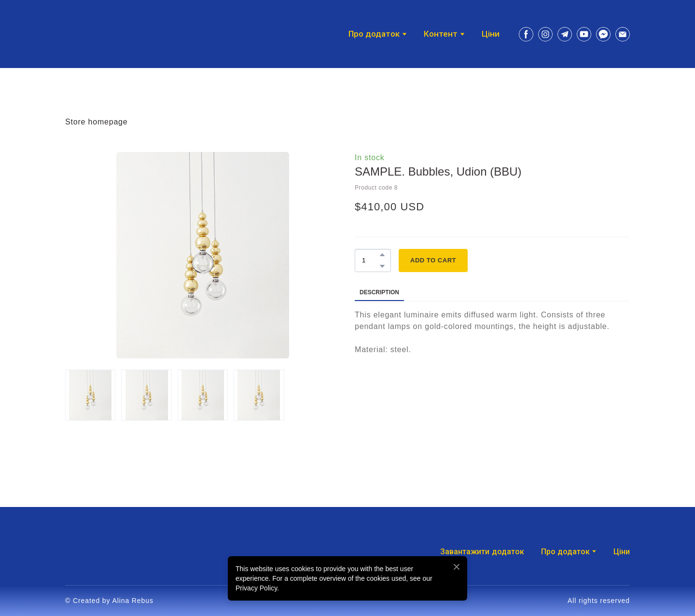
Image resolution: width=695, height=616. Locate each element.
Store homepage (97, 122)
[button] (526, 34)
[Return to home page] (92, 34)
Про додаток (565, 552)
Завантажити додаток (482, 552)
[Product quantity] (370, 260)
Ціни (491, 34)
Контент (441, 34)
